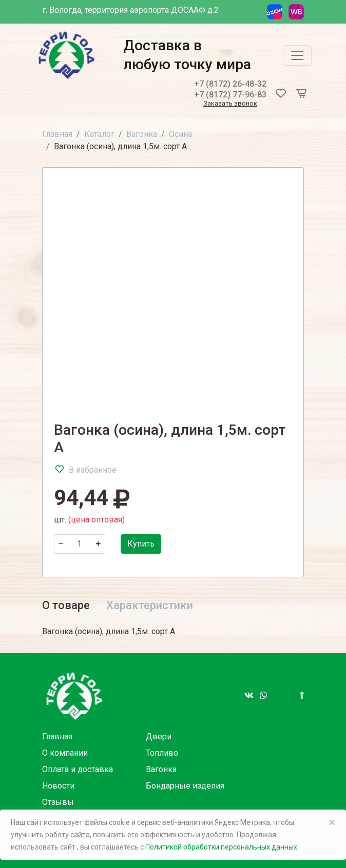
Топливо (162, 753)
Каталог (99, 134)
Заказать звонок (230, 104)
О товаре (66, 605)
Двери (159, 736)
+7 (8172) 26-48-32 (230, 84)
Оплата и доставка (78, 769)
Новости (58, 786)
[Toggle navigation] (297, 55)
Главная (57, 134)
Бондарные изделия (185, 786)
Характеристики (150, 605)
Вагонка (142, 134)
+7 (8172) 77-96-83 (230, 95)
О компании (65, 753)
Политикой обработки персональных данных (221, 847)
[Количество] (80, 544)
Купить (141, 544)
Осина (180, 134)
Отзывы (58, 802)
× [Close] (332, 822)
